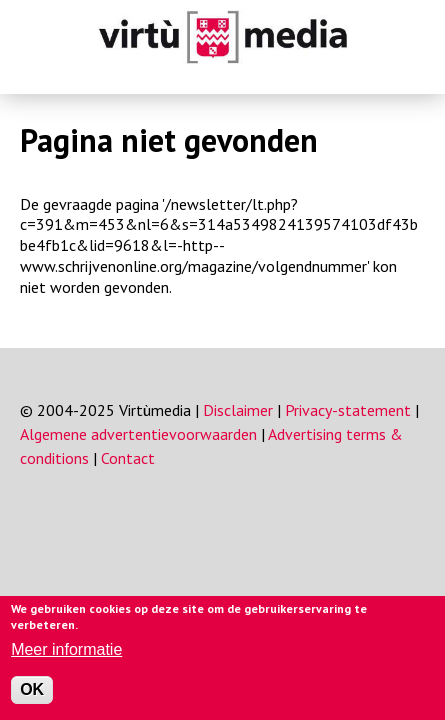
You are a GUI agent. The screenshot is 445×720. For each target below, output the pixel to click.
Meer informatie (66, 649)
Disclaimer (238, 410)
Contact (128, 458)
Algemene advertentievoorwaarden (138, 434)
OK (32, 689)
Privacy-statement (348, 410)
